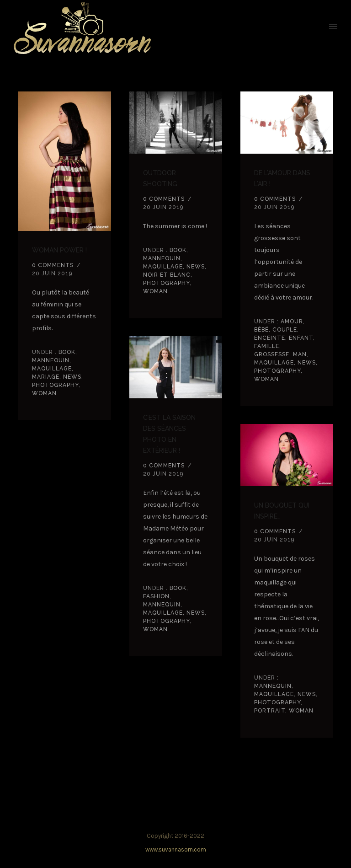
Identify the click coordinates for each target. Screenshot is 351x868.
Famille (267, 346)
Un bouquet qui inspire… (282, 511)
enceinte (270, 338)
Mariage (46, 377)
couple (285, 330)
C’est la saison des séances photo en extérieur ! (169, 434)
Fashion (156, 596)
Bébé (261, 330)
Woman (44, 393)
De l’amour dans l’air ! (282, 178)
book (66, 352)
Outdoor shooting (160, 178)
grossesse (272, 354)
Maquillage (52, 369)
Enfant (301, 338)
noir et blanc (167, 275)
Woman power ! (59, 250)
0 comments (53, 265)
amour (291, 321)
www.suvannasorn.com (176, 849)
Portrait (270, 711)
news (72, 377)
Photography (55, 385)
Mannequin (51, 360)
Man (300, 354)
